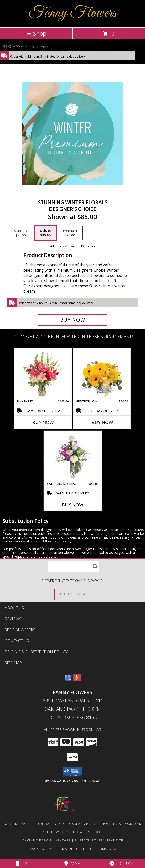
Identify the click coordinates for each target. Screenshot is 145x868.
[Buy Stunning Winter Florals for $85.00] (73, 320)
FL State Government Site (99, 840)
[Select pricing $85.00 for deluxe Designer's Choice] (46, 233)
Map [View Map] (72, 863)
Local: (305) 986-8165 (73, 717)
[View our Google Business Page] (68, 680)
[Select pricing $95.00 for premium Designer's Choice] (70, 233)
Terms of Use (108, 849)
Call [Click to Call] (24, 863)
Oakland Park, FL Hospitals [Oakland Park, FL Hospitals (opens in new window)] (95, 824)
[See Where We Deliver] (73, 594)
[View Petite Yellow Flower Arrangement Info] (102, 374)
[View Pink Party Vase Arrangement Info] (43, 374)
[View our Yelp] (77, 680)
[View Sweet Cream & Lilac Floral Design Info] (72, 456)
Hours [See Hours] (121, 863)
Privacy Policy (38, 849)
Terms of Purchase (74, 849)
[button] (72, 772)
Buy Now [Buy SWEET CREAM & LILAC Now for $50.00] (73, 505)
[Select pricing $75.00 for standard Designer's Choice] (21, 233)
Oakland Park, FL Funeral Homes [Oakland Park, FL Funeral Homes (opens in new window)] (34, 824)
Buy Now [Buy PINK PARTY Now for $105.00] (43, 422)
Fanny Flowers (72, 13)
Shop (36, 33)
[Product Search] (74, 566)
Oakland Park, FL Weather (46, 840)
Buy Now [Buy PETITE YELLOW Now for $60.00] (102, 422)
